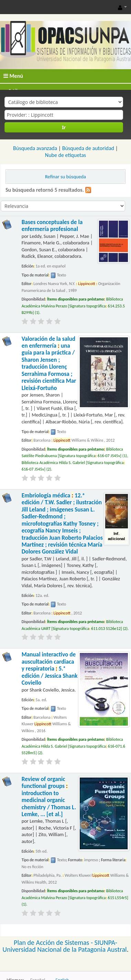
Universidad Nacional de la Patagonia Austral (64, 949)
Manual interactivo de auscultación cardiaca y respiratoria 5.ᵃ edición (50, 669)
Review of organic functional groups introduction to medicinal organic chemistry (49, 797)
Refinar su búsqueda (65, 177)
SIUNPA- (106, 942)
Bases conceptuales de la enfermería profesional (52, 226)
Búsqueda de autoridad (88, 148)
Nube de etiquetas (65, 155)
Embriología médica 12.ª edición (62, 524)
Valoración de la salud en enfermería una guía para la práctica (49, 363)
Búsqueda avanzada (35, 148)
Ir (64, 127)
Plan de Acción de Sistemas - (54, 942)
